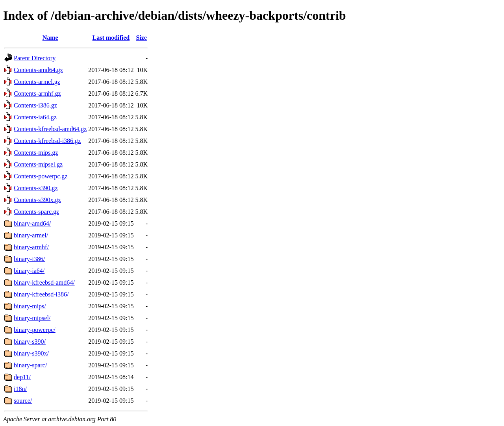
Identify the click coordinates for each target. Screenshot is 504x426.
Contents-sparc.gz (36, 212)
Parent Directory (35, 58)
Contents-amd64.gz (38, 70)
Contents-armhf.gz (37, 94)
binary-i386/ (29, 259)
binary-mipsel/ (32, 318)
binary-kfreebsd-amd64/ (44, 282)
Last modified (111, 38)
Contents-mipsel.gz (38, 164)
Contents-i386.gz (35, 105)
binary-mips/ (30, 306)
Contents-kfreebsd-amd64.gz (50, 129)
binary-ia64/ (29, 271)
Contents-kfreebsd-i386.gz (47, 141)
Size (141, 38)
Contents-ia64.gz (35, 117)
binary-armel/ (31, 235)
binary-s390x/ (31, 353)
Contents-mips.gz (36, 153)
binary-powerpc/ (35, 330)
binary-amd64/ (32, 223)
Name (50, 38)
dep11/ (22, 377)
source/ (23, 401)
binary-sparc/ (30, 365)
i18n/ (20, 389)
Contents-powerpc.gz (41, 176)
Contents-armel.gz (37, 82)
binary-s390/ (30, 342)
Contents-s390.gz (36, 188)
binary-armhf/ (31, 247)
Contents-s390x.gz (37, 200)
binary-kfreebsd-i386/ (41, 294)
